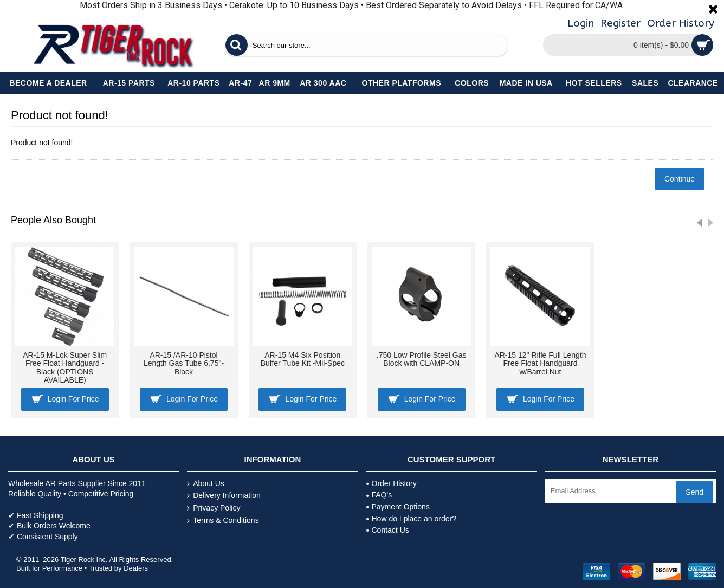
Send (694, 492)
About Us (206, 484)
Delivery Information (224, 496)
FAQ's (379, 495)
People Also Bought (53, 220)
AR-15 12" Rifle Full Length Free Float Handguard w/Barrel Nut (540, 363)
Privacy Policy (214, 508)
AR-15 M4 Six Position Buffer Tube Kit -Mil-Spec (303, 359)
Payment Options (398, 507)
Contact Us (388, 530)
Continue (680, 179)
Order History (392, 483)
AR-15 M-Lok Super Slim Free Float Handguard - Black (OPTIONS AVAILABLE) (65, 367)
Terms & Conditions (223, 521)
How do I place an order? (411, 519)
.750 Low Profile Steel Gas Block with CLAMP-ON (422, 359)
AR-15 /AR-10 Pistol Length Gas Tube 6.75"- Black (184, 363)
